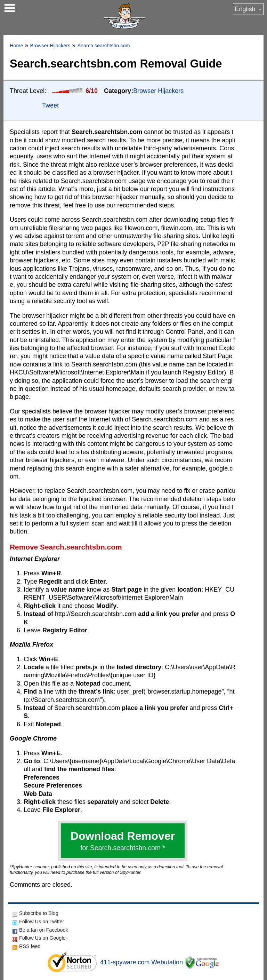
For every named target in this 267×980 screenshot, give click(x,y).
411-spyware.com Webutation (141, 962)
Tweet (50, 105)
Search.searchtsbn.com (103, 46)
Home (16, 46)
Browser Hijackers (50, 46)
